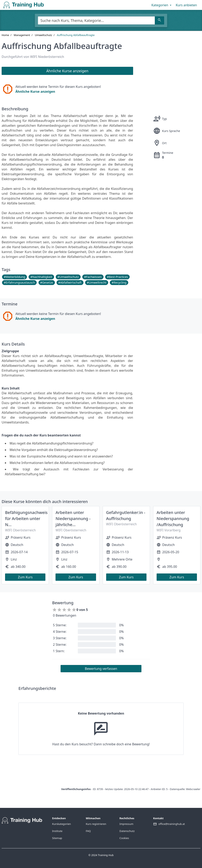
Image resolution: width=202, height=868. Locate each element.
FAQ (88, 831)
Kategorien (162, 5)
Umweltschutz (43, 35)
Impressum (127, 824)
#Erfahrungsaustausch (19, 282)
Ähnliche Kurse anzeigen (35, 91)
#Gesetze (47, 282)
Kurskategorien (61, 824)
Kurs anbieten (186, 5)
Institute (57, 831)
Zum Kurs (25, 577)
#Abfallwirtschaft (70, 282)
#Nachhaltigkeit (41, 277)
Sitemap (57, 838)
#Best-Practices (118, 277)
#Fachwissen (93, 277)
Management (22, 35)
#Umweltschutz (68, 277)
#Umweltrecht (97, 282)
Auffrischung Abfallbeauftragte (76, 35)
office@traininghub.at (172, 824)
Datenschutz (127, 831)
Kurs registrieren (96, 824)
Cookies (124, 838)
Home (5, 35)
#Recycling (119, 282)
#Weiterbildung (14, 277)
